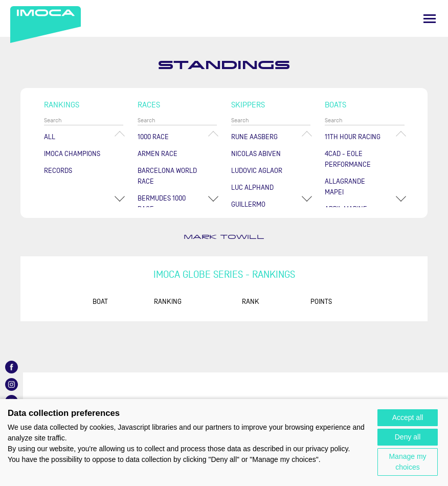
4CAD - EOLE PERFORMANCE (348, 159)
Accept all (408, 417)
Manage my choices (407, 462)
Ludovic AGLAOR (257, 171)
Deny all (408, 437)
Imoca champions (72, 154)
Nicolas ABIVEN (256, 154)
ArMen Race (158, 154)
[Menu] (430, 19)
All (50, 137)
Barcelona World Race (167, 176)
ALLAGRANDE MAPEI (345, 187)
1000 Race (153, 137)
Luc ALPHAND (252, 187)
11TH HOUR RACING (353, 137)
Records (58, 171)
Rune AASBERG (254, 137)
